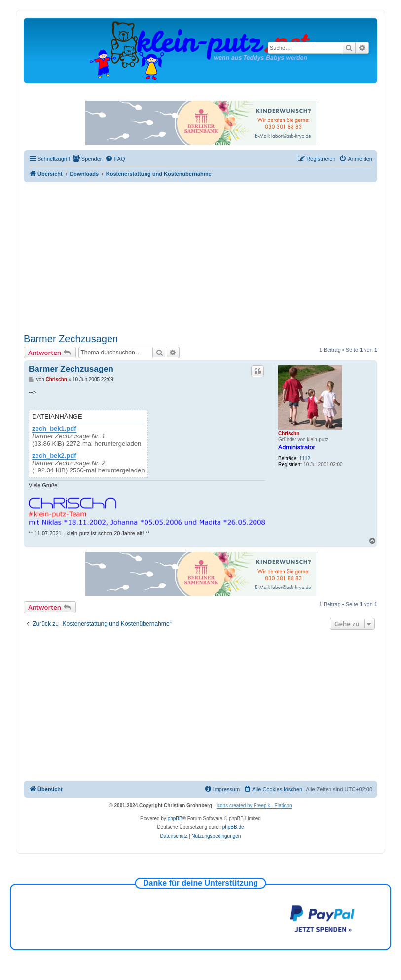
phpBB (175, 818)
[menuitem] (87, 159)
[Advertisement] (200, 256)
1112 (305, 458)
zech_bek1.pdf (54, 429)
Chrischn (289, 434)
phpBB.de (233, 827)
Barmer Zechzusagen (71, 339)
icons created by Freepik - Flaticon (254, 805)
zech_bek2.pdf (54, 456)
